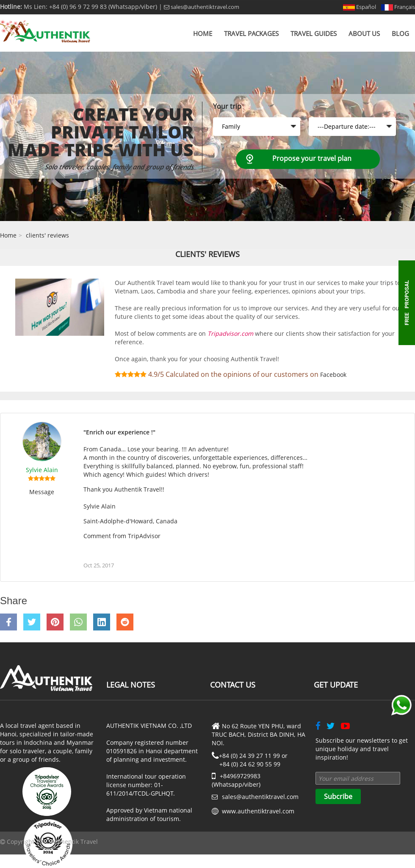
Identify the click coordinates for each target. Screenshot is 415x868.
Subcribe (338, 796)
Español (360, 7)
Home (203, 33)
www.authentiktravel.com (258, 811)
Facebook (333, 375)
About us (364, 33)
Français (398, 7)
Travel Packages (251, 33)
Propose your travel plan (312, 158)
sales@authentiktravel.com (202, 7)
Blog (400, 33)
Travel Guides (314, 33)
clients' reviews (47, 235)
